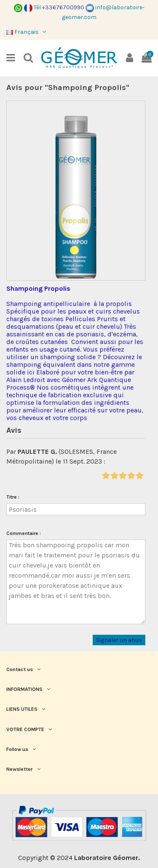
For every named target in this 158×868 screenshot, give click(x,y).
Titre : (13, 497)
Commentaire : (24, 533)
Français (27, 32)
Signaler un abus (119, 640)
